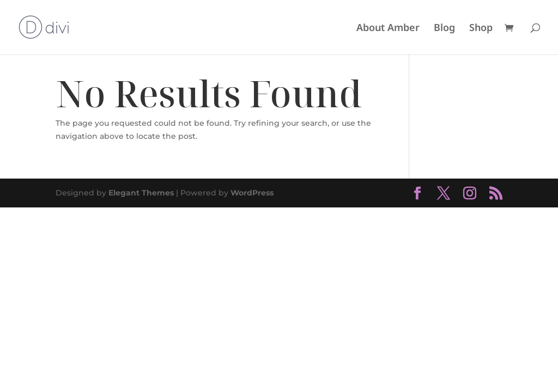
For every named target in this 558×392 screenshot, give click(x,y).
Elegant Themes (141, 193)
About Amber (388, 29)
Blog (444, 29)
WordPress (252, 193)
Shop (481, 29)
